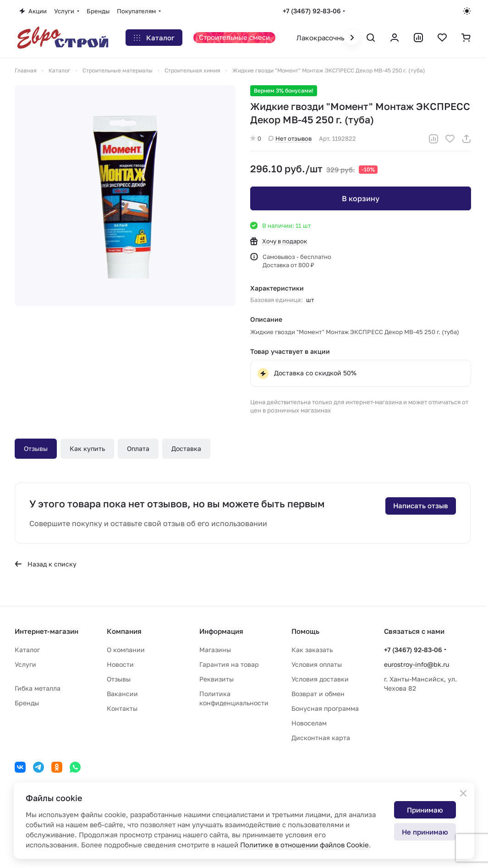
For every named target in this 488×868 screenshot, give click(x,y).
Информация (221, 631)
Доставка (186, 448)
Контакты (122, 708)
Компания (124, 631)
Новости (120, 664)
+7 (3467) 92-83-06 (312, 11)
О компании (126, 650)
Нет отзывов (290, 138)
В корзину (360, 198)
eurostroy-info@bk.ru (417, 664)
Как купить (87, 448)
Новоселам (309, 723)
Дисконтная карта (321, 738)
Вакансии (122, 694)
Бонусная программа (325, 708)
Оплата (138, 448)
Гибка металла (38, 688)
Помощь (305, 631)
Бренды (27, 703)
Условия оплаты (317, 664)
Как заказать (312, 650)
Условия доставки (320, 679)
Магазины (215, 650)
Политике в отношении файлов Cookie (304, 845)
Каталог (27, 650)
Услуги (25, 664)
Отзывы (36, 448)
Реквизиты (217, 679)
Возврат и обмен (318, 694)
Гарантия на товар (229, 664)
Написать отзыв (421, 505)
